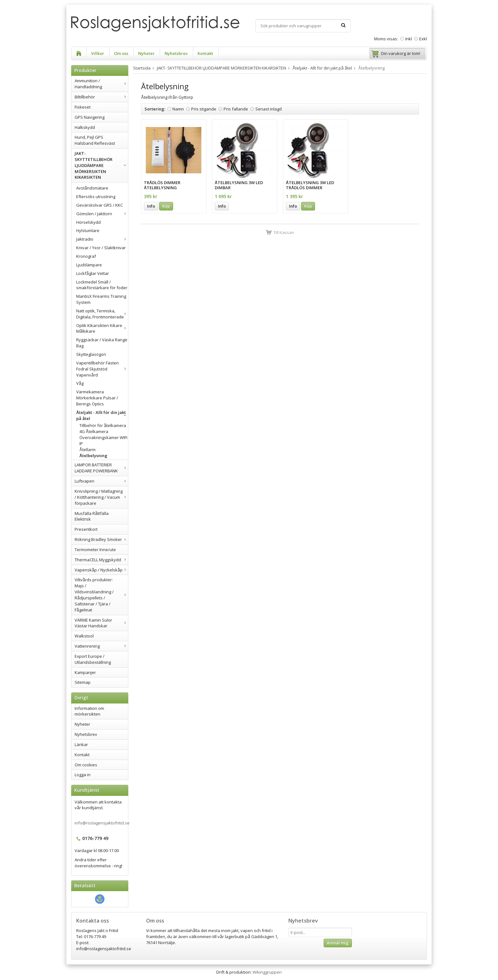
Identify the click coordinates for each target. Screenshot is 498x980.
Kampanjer (85, 672)
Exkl (423, 39)
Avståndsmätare (92, 188)
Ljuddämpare (89, 265)
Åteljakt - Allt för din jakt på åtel (102, 415)
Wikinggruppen (267, 972)
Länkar (81, 744)
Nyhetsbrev (176, 53)
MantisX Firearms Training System (101, 299)
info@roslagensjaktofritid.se (102, 823)
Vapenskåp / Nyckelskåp (101, 570)
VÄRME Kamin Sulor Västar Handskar (101, 623)
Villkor (98, 53)
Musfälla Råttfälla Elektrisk (92, 516)
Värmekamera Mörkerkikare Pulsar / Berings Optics (97, 398)
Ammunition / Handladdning (101, 84)
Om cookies (86, 765)
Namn (178, 109)
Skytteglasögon (91, 354)
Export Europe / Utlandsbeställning (93, 659)
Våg (80, 383)
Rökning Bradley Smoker (101, 539)
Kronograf (86, 256)
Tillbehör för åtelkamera (103, 425)
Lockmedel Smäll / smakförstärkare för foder (102, 285)
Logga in (83, 775)
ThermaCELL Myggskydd (101, 560)
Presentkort (86, 529)
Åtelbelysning (93, 456)
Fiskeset (83, 107)
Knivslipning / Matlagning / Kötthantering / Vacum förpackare (101, 497)
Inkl (409, 39)
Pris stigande (204, 109)
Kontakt (205, 53)
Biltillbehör (101, 97)
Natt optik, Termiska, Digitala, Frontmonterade (102, 314)
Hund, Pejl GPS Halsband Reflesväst (95, 140)
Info (151, 206)
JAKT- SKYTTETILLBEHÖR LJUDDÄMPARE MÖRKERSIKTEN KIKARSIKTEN (101, 165)
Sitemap (83, 682)
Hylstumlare (88, 230)
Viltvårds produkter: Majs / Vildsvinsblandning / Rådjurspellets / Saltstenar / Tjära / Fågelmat (101, 595)
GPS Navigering (90, 117)
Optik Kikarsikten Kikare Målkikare (102, 328)
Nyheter (146, 53)
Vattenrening (101, 646)
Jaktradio (102, 239)
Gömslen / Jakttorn (102, 214)
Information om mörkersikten (89, 711)
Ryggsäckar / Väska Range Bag (102, 343)
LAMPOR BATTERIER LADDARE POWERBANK (101, 468)
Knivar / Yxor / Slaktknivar (101, 248)
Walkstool (84, 636)
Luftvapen (101, 481)
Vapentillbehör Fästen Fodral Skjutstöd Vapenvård (102, 369)
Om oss (121, 53)
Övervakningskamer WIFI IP (103, 440)
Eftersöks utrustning (96, 197)
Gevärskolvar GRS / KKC (100, 205)
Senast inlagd (269, 109)
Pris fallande (236, 109)
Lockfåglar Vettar (93, 273)
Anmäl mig (338, 943)
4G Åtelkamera (94, 431)
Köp (166, 206)
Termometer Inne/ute (95, 550)
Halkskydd (85, 127)
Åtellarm (87, 450)
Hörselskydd (88, 222)
